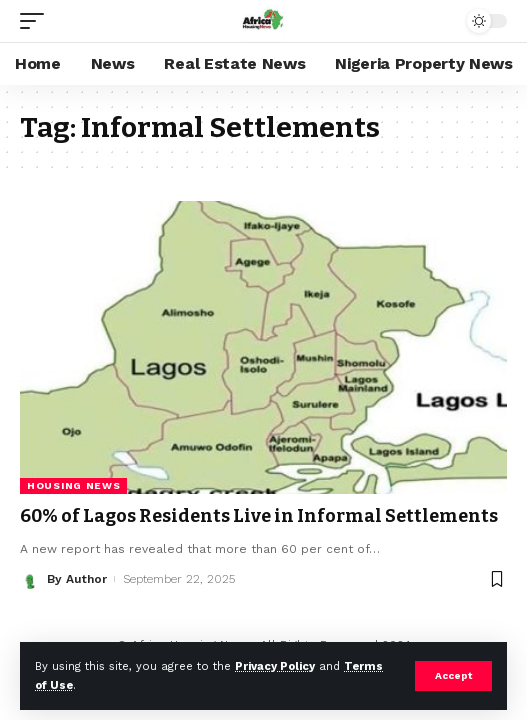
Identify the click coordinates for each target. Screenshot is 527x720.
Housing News (73, 485)
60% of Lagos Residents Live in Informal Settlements (259, 516)
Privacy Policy (275, 666)
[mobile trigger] (37, 21)
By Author (77, 579)
